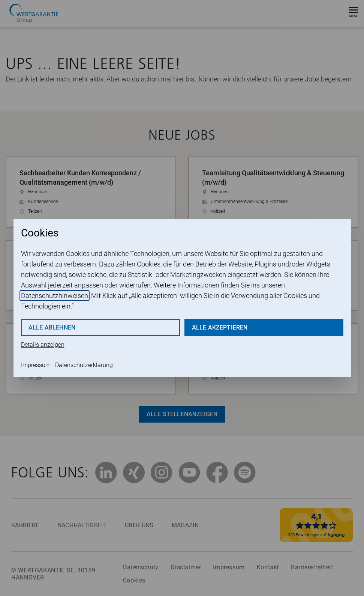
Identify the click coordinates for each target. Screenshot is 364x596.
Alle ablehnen (52, 327)
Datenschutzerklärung (84, 365)
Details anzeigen (43, 345)
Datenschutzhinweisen (55, 296)
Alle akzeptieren (220, 327)
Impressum (36, 365)
